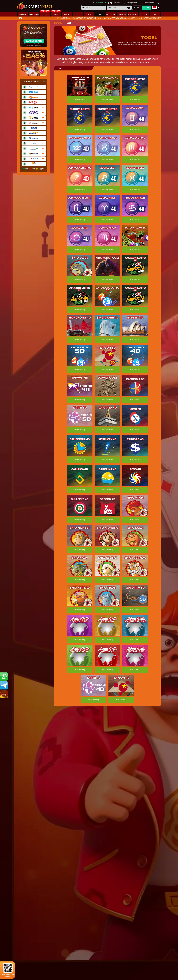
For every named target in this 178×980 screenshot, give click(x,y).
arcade (78, 14)
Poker (89, 14)
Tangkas (122, 14)
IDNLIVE (67, 14)
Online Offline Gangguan (34, 169)
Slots (56, 14)
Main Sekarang (80, 100)
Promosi (155, 14)
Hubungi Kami (131, 3)
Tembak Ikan (133, 14)
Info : (21, 18)
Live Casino (111, 14)
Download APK (100, 3)
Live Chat (115, 3)
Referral (144, 14)
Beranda (23, 14)
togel (100, 14)
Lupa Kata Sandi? (148, 3)
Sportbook (34, 14)
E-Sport (45, 14)
